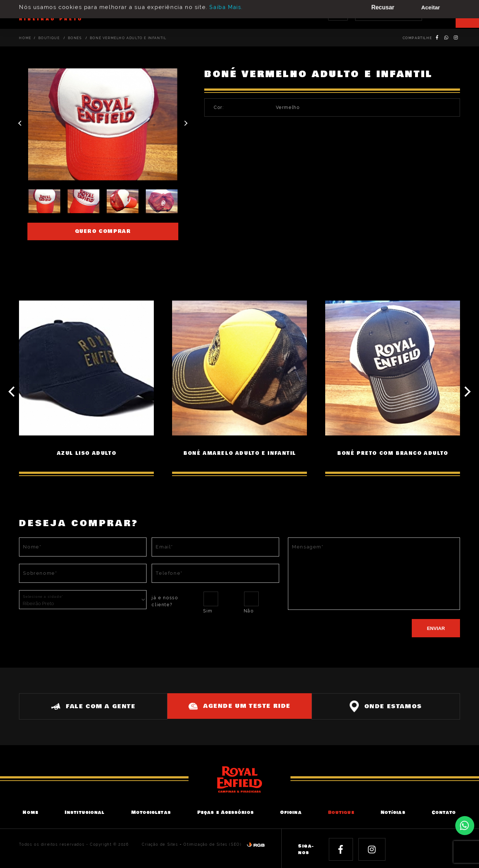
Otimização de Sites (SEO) (212, 844)
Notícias (393, 812)
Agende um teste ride (239, 705)
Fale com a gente (90, 705)
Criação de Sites (160, 844)
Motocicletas (151, 812)
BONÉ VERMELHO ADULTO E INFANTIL (128, 38)
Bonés (76, 38)
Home (25, 38)
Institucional (85, 812)
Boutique (50, 38)
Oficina (291, 812)
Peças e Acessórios (226, 812)
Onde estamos (389, 706)
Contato (444, 812)
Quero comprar (103, 231)
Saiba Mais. (226, 4)
